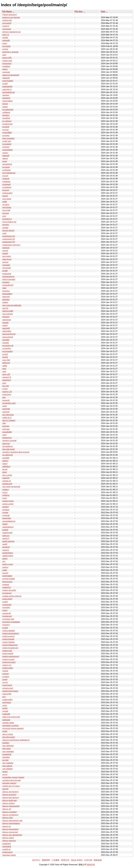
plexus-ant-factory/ (11, 792)
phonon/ (6, 317)
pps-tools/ (7, 256)
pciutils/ (6, 343)
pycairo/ (6, 205)
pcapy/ (5, 153)
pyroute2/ (7, 46)
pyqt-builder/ (8, 81)
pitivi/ (5, 472)
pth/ (4, 397)
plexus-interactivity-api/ (12, 821)
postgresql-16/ (9, 242)
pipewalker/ (7, 294)
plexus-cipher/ (9, 803)
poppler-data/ (8, 723)
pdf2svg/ (6, 363)
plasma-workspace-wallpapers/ (16, 740)
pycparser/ (7, 593)
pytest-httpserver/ (10, 645)
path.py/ (6, 536)
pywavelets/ (8, 150)
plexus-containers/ (10, 815)
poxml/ (5, 251)
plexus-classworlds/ (11, 806)
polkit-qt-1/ (7, 418)
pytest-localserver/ (10, 648)
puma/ (5, 196)
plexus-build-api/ (10, 800)
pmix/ (5, 161)
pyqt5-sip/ (7, 141)
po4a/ (5, 731)
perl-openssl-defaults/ (12, 305)
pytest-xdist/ (8, 668)
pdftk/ (5, 366)
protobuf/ (6, 118)
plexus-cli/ (7, 809)
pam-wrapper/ (8, 138)
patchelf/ (6, 328)
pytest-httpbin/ (9, 642)
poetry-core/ (8, 564)
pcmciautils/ (8, 351)
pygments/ (7, 605)
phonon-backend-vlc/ (12, 32)
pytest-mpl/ (7, 61)
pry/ (4, 697)
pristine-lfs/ (7, 20)
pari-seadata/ (8, 751)
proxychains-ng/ (9, 222)
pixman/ (6, 426)
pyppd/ (5, 711)
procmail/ (6, 210)
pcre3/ (5, 357)
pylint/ (5, 708)
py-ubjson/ (7, 121)
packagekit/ (7, 86)
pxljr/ (4, 233)
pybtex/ (6, 490)
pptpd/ (5, 253)
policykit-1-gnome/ (10, 52)
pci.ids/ (5, 760)
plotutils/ (6, 299)
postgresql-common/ (11, 245)
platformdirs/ (8, 556)
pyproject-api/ (8, 619)
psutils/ (5, 228)
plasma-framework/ (11, 75)
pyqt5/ (5, 84)
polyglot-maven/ (9, 783)
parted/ (5, 323)
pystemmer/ (8, 124)
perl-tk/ (5, 308)
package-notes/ (9, 855)
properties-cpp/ (9, 403)
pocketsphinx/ (8, 277)
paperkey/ (7, 380)
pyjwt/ (5, 679)
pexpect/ (6, 547)
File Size (78, 11)
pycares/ (6, 167)
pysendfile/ (7, 133)
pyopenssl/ (7, 616)
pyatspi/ (6, 585)
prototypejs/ (7, 852)
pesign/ (6, 507)
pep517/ (6, 538)
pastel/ (5, 530)
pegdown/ (7, 844)
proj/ (4, 216)
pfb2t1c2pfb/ (8, 311)
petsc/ (5, 69)
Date (103, 11)
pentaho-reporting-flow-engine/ (16, 452)
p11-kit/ (6, 386)
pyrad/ (5, 628)
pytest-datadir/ (9, 631)
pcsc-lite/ (6, 360)
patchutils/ (7, 331)
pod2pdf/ (6, 714)
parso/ (5, 104)
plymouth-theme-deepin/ (13, 728)
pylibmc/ (6, 495)
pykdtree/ (6, 182)
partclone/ (7, 320)
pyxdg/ (5, 513)
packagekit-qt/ (9, 92)
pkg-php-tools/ (9, 737)
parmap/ (6, 429)
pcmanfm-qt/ (8, 346)
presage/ (6, 265)
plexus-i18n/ (8, 818)
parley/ (5, 461)
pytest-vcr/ (7, 665)
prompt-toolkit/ (9, 579)
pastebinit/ (7, 754)
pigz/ (4, 288)
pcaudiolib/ (7, 432)
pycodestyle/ (8, 110)
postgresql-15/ (9, 239)
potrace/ (6, 248)
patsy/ (5, 464)
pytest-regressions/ (11, 656)
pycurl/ (5, 176)
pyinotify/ (6, 607)
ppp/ (4, 55)
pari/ (4, 383)
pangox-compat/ (9, 441)
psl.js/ (5, 774)
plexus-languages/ (10, 829)
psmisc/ (6, 225)
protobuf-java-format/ (12, 780)
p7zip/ (5, 389)
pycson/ (6, 190)
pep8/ (5, 544)
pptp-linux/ (7, 259)
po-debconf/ (8, 455)
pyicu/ (5, 492)
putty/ (5, 43)
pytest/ (5, 671)
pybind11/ (7, 587)
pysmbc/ (6, 136)
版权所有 (91, 865)
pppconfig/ (7, 694)
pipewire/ (6, 98)
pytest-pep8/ (8, 654)
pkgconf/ (6, 297)
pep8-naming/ (8, 541)
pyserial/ (6, 515)
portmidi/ (6, 409)
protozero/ (7, 394)
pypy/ (5, 498)
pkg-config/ (7, 475)
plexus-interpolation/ (11, 823)
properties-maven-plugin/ (13, 777)
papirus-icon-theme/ (11, 17)
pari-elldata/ (8, 769)
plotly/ (5, 559)
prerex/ (5, 262)
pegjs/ (5, 772)
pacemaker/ (8, 101)
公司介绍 (88, 860)
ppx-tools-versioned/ (11, 487)
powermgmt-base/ (10, 691)
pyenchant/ (7, 685)
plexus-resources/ (10, 832)
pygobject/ (7, 187)
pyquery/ (6, 625)
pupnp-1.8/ (7, 392)
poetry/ (5, 567)
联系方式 (65, 860)
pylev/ (5, 610)
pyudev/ (6, 677)
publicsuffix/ (7, 700)
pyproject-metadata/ (11, 622)
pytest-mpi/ (7, 651)
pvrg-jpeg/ (7, 199)
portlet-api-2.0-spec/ (11, 786)
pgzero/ (6, 550)
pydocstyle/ (7, 599)
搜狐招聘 (46, 860)
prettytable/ (7, 576)
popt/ (5, 406)
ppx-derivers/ (8, 415)
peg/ (4, 369)
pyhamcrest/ (8, 688)
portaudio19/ (8, 285)
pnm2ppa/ (7, 207)
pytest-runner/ (8, 659)
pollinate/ (6, 720)
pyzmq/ (6, 130)
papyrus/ (6, 443)
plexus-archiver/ (9, 795)
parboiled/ (7, 846)
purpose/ (6, 72)
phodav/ (6, 115)
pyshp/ (5, 49)
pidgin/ (5, 302)
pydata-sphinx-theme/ (12, 596)
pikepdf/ (6, 156)
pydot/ (5, 602)
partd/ (5, 524)
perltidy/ (6, 743)
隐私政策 (98, 860)
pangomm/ (7, 438)
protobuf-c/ (7, 219)
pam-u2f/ (6, 374)
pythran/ (6, 147)
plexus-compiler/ (10, 812)
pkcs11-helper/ (9, 420)
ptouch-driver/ (8, 230)
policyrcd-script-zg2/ (11, 717)
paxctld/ (6, 340)
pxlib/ (5, 202)
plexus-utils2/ (8, 838)
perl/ (4, 371)
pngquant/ (7, 274)
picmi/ (5, 469)
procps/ (6, 213)
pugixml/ (6, 400)
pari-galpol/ (7, 766)
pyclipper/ (7, 170)
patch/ (5, 325)
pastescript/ (7, 533)
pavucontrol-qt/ (9, 334)
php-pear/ (7, 749)
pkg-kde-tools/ (9, 449)
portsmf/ (6, 412)
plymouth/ (7, 268)
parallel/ (6, 458)
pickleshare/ (8, 553)
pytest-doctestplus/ (11, 633)
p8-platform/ (8, 446)
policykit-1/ (7, 89)
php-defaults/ (8, 746)
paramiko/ (7, 518)
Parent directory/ (10, 15)
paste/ (5, 107)
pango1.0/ (7, 377)
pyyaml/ (6, 127)
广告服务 (56, 860)
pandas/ (6, 510)
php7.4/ (6, 35)
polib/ (5, 570)
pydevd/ (6, 179)
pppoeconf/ (7, 484)
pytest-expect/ (9, 636)
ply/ (4, 561)
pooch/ (5, 573)
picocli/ (5, 789)
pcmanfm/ (7, 348)
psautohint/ (7, 164)
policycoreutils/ (9, 279)
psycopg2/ (7, 23)
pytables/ (6, 66)
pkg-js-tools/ (8, 734)
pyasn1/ (6, 26)
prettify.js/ (7, 849)
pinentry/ (6, 291)
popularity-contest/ (10, 726)
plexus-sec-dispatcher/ (12, 835)
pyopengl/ (7, 613)
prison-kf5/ (7, 58)
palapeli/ (6, 78)
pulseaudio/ (7, 193)
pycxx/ (5, 682)
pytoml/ (6, 674)
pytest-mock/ (8, 501)
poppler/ (6, 282)
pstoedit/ (6, 40)
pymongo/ (7, 29)
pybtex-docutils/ (9, 590)
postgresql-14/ (9, 236)
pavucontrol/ (8, 337)
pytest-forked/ (8, 639)
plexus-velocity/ (9, 841)
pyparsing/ (7, 63)
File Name (7, 11)
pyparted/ (7, 184)
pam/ (5, 435)
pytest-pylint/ (8, 504)
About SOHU (77, 860)
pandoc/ (6, 95)
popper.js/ (7, 481)
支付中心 (36, 860)
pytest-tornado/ (9, 662)
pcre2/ (5, 354)
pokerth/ (6, 478)
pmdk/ (5, 271)
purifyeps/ (7, 702)
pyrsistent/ (7, 144)
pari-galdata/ (8, 763)
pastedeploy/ (8, 527)
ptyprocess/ (7, 582)
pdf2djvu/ (6, 466)
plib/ (4, 423)
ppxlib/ (5, 38)
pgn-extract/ (8, 314)
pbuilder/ (6, 757)
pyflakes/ (6, 112)
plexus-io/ (7, 826)
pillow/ (5, 158)
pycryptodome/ (9, 173)
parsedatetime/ (9, 521)
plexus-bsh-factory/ (11, 798)
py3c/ (5, 705)
